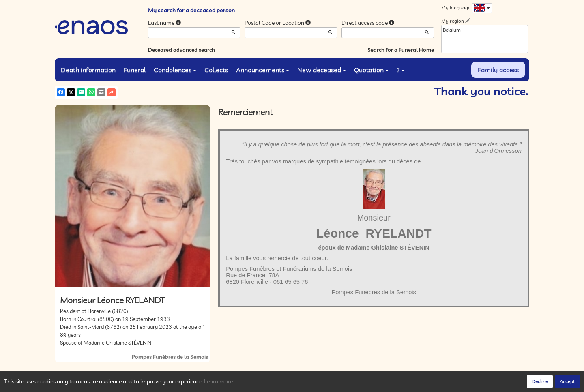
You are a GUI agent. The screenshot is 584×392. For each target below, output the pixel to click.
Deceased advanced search (181, 50)
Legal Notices (179, 384)
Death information (88, 70)
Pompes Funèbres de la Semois (170, 357)
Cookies (150, 384)
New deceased (322, 70)
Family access (498, 70)
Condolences (175, 70)
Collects (216, 70)
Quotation (371, 70)
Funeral (135, 70)
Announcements (263, 70)
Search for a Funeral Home (401, 50)
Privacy (128, 384)
